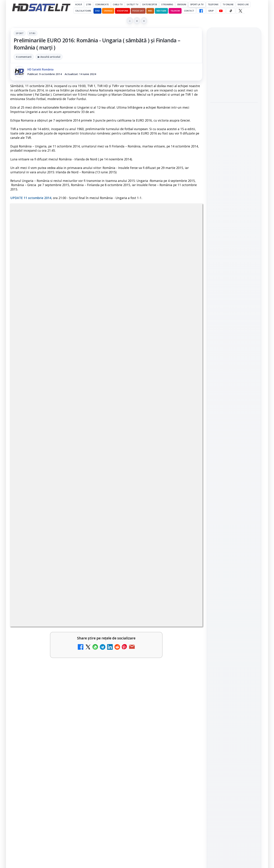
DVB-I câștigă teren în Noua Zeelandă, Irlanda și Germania (147, 649)
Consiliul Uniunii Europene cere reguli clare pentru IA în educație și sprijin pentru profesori (234, 68)
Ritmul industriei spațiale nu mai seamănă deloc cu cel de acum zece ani (234, 166)
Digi (215, 527)
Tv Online (228, 4)
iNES (150, 11)
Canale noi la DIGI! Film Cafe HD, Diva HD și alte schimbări (143, 531)
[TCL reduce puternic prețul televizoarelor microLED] (90, 691)
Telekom (175, 11)
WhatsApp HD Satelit (234, 441)
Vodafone (122, 11)
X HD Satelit (234, 471)
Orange (108, 11)
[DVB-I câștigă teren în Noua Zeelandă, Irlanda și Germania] (187, 655)
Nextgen (161, 11)
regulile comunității (68, 425)
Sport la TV (197, 4)
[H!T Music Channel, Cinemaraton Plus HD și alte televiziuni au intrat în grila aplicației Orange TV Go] (187, 691)
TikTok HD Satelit (234, 461)
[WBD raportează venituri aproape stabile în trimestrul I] (90, 655)
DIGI (97, 11)
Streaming (167, 4)
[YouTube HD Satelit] (221, 11)
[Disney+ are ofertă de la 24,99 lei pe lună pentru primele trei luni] (187, 573)
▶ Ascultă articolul (49, 57)
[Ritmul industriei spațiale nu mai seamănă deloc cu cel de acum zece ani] (234, 189)
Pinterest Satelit (234, 481)
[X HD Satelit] (240, 11)
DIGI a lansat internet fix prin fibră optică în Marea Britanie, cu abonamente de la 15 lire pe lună (145, 606)
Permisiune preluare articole (234, 569)
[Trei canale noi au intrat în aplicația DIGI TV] (90, 537)
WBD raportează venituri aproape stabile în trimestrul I (47, 649)
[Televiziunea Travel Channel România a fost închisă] (90, 573)
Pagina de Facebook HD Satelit (234, 415)
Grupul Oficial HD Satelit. (80, 430)
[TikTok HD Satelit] (231, 11)
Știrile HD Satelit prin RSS (234, 493)
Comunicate (102, 4)
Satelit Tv (132, 4)
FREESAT (228, 527)
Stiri (32, 33)
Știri (89, 4)
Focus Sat (138, 11)
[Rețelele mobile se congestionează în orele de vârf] (234, 139)
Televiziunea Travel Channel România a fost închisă (46, 568)
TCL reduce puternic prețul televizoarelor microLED (49, 683)
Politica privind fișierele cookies (234, 581)
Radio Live (243, 4)
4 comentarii (24, 57)
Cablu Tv (118, 4)
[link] (57, 538)
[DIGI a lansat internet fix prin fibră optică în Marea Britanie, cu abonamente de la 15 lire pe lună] (187, 610)
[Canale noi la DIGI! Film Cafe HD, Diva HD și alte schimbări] (187, 537)
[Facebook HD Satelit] (201, 11)
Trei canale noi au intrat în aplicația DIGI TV (49, 529)
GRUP (211, 11)
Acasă (79, 4)
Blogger (165, 730)
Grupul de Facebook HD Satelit (234, 429)
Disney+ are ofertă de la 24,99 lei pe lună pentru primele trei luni (144, 568)
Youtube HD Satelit (234, 451)
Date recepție (150, 4)
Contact (189, 11)
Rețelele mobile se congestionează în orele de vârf (233, 118)
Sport (20, 33)
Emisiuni (182, 4)
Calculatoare (83, 11)
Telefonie (213, 4)
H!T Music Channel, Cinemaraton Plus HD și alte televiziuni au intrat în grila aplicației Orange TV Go (146, 690)
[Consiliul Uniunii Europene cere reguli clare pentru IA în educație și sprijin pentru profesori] (234, 93)
